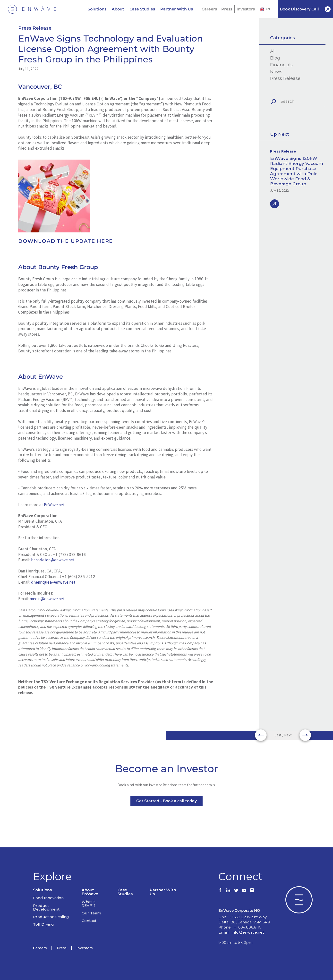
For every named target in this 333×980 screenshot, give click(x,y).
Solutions (97, 9)
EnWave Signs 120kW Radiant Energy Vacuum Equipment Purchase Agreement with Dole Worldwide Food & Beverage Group (297, 171)
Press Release (35, 28)
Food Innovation (48, 889)
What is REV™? (89, 895)
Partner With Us (177, 9)
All (273, 51)
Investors (246, 9)
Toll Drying (43, 916)
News (276, 72)
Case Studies (142, 9)
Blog (275, 58)
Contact (89, 912)
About (118, 9)
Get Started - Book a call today (166, 802)
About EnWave (90, 883)
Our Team (91, 905)
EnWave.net (54, 505)
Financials (281, 65)
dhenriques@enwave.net (53, 582)
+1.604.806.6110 (248, 919)
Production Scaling (51, 908)
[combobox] (265, 9)
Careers (209, 9)
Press (227, 9)
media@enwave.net (47, 599)
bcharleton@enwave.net (53, 560)
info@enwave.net (248, 924)
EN (265, 9)
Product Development (46, 899)
